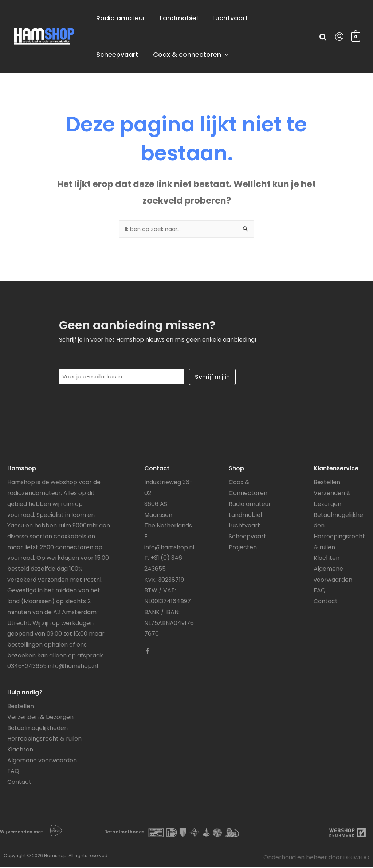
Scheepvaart (248, 537)
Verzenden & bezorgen (40, 718)
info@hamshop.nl (73, 667)
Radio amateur (250, 505)
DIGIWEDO (354, 858)
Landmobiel (245, 516)
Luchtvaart (244, 527)
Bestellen (21, 707)
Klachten (20, 751)
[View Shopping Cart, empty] (356, 36)
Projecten (243, 548)
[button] (323, 38)
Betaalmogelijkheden (38, 729)
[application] (236, 55)
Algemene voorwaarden (42, 761)
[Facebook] (148, 652)
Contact (19, 783)
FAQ (13, 772)
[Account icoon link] (339, 37)
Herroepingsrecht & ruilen (44, 740)
